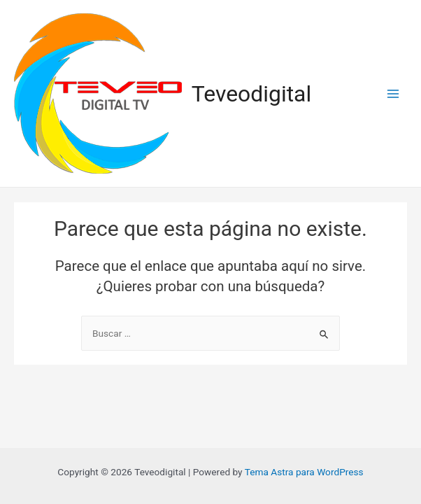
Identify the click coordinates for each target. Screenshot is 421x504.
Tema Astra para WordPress (304, 472)
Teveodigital (252, 94)
